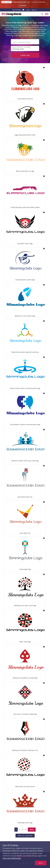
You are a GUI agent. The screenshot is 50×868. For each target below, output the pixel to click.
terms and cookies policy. (12, 858)
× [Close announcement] (48, 4)
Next (32, 830)
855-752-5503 (17, 10)
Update (25, 55)
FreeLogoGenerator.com (21, 2)
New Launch (7, 2)
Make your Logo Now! (25, 836)
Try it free (24, 6)
